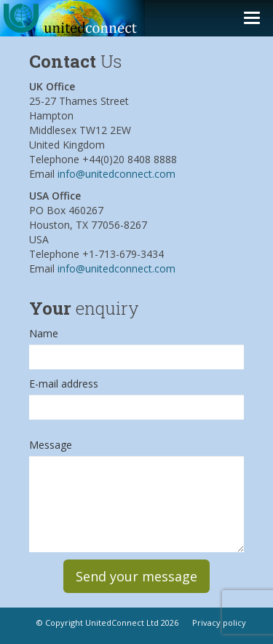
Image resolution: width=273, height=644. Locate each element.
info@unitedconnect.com (116, 174)
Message (51, 445)
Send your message (136, 576)
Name (44, 333)
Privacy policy (219, 623)
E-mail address (64, 384)
